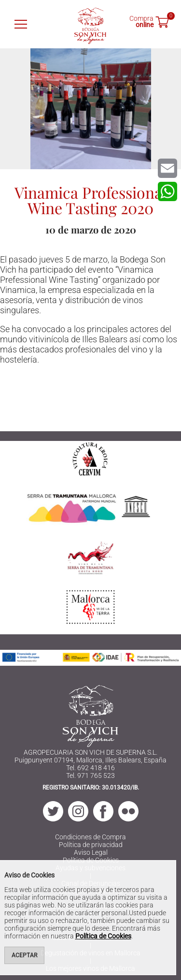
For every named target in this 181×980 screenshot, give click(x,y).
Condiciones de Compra (90, 837)
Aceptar (24, 955)
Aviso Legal (91, 852)
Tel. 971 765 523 (90, 775)
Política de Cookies (103, 936)
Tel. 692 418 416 (90, 768)
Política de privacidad (91, 845)
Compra (141, 21)
